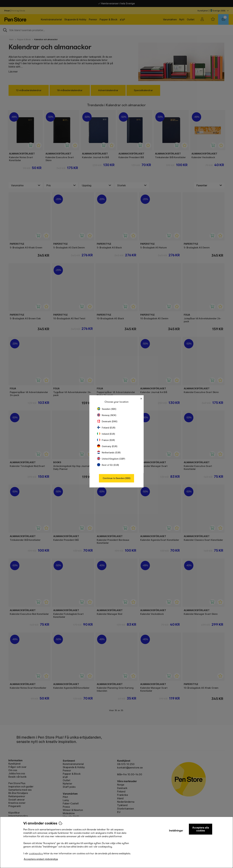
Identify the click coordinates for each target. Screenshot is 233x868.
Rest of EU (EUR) (108, 465)
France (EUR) (106, 440)
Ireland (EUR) (106, 434)
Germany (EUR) (107, 446)
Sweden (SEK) (107, 409)
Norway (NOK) (107, 415)
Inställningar (176, 831)
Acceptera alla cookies (201, 829)
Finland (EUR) (106, 428)
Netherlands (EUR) (109, 453)
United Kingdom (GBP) (111, 459)
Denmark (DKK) (107, 421)
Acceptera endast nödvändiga (41, 859)
